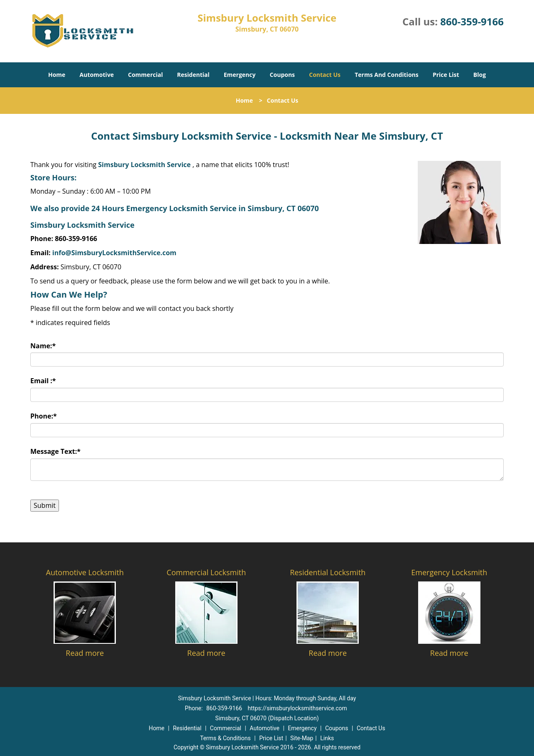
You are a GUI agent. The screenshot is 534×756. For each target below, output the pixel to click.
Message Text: (55, 451)
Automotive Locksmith (85, 572)
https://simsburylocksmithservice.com (298, 708)
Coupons (282, 75)
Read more (85, 653)
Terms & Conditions (225, 738)
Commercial (145, 75)
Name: (43, 346)
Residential (193, 75)
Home (57, 75)
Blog (480, 75)
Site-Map (302, 738)
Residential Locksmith (328, 572)
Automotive (97, 75)
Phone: (44, 416)
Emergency (240, 75)
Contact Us (325, 75)
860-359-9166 (472, 21)
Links (327, 738)
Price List (446, 75)
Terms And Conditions (387, 75)
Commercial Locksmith (206, 572)
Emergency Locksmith (449, 572)
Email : (43, 381)
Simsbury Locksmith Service (144, 165)
